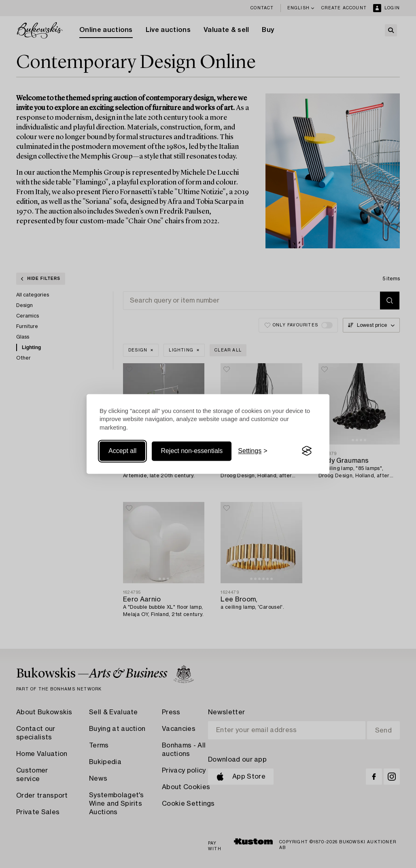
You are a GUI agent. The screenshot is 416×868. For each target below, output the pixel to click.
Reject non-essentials (192, 451)
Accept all (122, 451)
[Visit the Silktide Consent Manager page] (307, 451)
